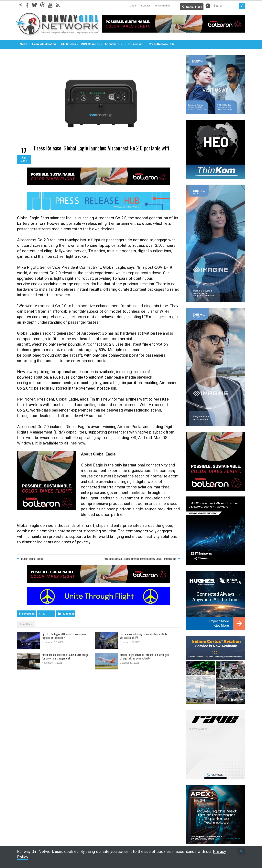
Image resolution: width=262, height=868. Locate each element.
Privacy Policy (162, 6)
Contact (146, 6)
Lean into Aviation (44, 44)
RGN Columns (90, 44)
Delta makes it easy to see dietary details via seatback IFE (143, 636)
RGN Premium (134, 44)
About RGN (112, 44)
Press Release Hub (161, 44)
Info (208, 6)
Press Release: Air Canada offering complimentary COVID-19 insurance (140, 559)
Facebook (28, 614)
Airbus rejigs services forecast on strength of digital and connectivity (144, 656)
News (23, 44)
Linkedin (69, 614)
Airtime (124, 427)
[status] (241, 852)
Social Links (194, 7)
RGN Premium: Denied (32, 559)
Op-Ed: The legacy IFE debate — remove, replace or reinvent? (64, 636)
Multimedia (69, 44)
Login (133, 6)
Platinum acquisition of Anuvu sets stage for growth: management (65, 656)
